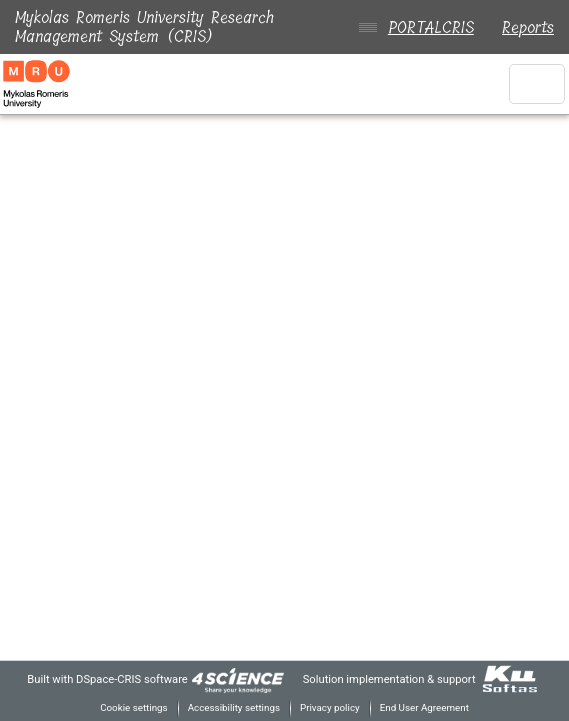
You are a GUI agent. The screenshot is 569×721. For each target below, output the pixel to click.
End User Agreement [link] (429, 707)
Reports (528, 27)
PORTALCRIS (427, 27)
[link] (233, 678)
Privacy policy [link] (329, 707)
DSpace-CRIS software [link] (123, 678)
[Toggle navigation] (537, 84)
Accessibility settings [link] (230, 707)
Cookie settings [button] (125, 707)
